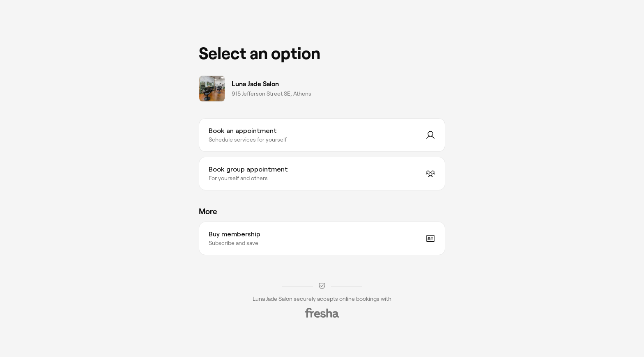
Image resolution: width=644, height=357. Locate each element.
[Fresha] (322, 313)
